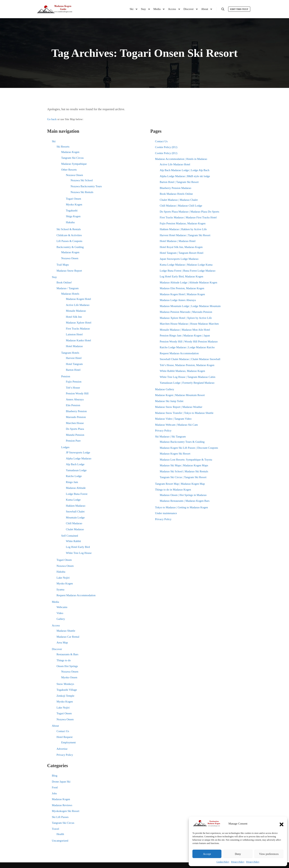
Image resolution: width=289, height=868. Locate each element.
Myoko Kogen (74, 204)
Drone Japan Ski (61, 782)
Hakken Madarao (76, 506)
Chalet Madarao (75, 529)
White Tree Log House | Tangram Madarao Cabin (187, 377)
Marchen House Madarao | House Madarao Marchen (189, 324)
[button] (282, 824)
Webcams (62, 607)
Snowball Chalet (75, 512)
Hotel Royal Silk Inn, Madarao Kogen (181, 247)
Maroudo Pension (76, 417)
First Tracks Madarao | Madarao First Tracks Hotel (188, 217)
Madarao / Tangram (68, 288)
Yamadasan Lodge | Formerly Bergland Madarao (187, 383)
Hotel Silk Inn (74, 317)
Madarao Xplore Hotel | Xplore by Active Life (186, 318)
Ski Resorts (63, 147)
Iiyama (60, 589)
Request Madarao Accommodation (76, 595)
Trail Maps (63, 265)
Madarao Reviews (62, 805)
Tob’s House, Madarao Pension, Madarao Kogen (187, 365)
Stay (54, 277)
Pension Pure (73, 441)
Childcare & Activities (69, 235)
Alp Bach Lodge (75, 464)
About (55, 726)
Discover (57, 649)
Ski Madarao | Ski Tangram (170, 437)
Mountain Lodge (75, 518)
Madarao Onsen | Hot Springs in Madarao (183, 495)
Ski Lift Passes (60, 817)
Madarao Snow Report (69, 271)
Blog (55, 776)
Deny (238, 854)
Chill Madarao (74, 523)
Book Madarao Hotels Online (176, 194)
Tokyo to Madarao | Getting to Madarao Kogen (181, 507)
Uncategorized (60, 841)
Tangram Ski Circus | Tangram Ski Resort (183, 477)
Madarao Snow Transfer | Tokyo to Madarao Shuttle (184, 413)
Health (60, 834)
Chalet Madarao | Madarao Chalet (179, 200)
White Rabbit (73, 541)
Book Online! (64, 282)
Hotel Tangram (74, 364)
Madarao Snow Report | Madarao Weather (179, 407)
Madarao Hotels (70, 294)
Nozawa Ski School (82, 180)
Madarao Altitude (76, 488)
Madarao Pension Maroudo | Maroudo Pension (186, 312)
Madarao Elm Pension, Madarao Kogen (182, 288)
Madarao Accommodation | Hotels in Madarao (181, 159)
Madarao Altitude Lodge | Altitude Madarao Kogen (188, 282)
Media (55, 602)
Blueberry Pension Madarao (175, 188)
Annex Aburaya (75, 399)
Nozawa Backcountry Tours (86, 186)
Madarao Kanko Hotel (78, 340)
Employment (69, 742)
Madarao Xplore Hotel (79, 323)
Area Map (62, 643)
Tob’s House (73, 388)
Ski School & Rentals (69, 229)
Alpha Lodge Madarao (79, 458)
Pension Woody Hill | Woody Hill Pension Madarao (189, 342)
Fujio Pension (74, 382)
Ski (54, 141)
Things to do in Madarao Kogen (173, 490)
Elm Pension (73, 405)
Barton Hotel (73, 370)
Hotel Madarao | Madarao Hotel (178, 241)
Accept (207, 854)
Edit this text (239, 9)
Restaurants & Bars (67, 654)
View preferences (269, 854)
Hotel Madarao (74, 346)
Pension (66, 376)
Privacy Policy (238, 862)
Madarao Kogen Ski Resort (175, 454)
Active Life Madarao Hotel (175, 164)
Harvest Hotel (74, 358)
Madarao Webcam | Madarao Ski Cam (176, 425)
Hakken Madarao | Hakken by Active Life (183, 229)
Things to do (64, 660)
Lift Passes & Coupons (69, 241)
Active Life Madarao (78, 305)
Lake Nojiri (63, 578)
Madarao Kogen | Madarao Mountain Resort (180, 395)
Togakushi (72, 210)
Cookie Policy (223, 862)
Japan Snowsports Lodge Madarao (179, 259)
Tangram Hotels (70, 353)
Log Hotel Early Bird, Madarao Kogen (181, 276)
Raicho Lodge (74, 476)
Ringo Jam (72, 482)
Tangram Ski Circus (72, 158)
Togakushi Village (67, 690)
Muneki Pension (75, 435)
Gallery (61, 619)
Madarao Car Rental (68, 637)
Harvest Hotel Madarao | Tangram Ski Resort (185, 235)
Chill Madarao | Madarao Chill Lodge (181, 206)
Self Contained (70, 536)
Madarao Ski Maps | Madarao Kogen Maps (184, 465)
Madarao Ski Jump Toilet (169, 401)
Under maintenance (166, 513)
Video (60, 613)
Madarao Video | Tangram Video (173, 419)
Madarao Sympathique (74, 164)
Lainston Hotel (74, 334)
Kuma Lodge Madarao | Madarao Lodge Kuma (186, 265)
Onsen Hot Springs (67, 666)
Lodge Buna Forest (77, 494)
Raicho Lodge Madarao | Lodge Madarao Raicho (187, 347)
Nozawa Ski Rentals (82, 192)
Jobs (54, 793)
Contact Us (63, 731)
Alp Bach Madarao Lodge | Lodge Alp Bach (184, 170)
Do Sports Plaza (75, 429)
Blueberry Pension (76, 411)
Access (56, 625)
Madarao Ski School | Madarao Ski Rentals (184, 471)
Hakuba (70, 222)
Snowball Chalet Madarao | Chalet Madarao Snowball (190, 359)
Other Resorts (69, 170)
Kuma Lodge (73, 500)
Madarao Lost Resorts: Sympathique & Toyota (186, 460)
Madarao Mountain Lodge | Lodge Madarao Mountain (190, 306)
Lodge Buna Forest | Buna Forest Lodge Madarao (188, 271)
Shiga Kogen (73, 216)
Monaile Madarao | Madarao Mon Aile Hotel (185, 330)
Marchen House (75, 423)
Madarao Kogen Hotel (78, 299)
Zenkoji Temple (65, 696)
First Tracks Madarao (78, 329)
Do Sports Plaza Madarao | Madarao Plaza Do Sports (189, 212)
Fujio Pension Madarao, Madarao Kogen (183, 223)
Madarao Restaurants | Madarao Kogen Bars (185, 501)
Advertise (62, 749)
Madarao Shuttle (66, 631)
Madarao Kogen (70, 152)
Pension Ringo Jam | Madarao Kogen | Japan (185, 336)
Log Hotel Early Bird (78, 547)
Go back (52, 119)
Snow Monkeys (65, 684)
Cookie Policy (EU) (166, 147)
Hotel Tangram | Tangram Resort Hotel (181, 253)
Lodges (65, 447)
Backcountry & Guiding (70, 247)
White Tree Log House (79, 553)
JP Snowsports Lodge (78, 452)
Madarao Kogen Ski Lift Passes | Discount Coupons (189, 448)
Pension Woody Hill (77, 393)
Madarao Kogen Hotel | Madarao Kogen (182, 294)
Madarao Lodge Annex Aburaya (178, 300)
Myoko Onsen (69, 677)
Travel (55, 829)
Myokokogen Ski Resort (66, 811)
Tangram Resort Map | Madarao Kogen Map (180, 484)
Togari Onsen (73, 199)
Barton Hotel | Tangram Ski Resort (179, 182)
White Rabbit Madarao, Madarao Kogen (182, 371)
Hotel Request (64, 737)
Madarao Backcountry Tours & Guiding (182, 442)
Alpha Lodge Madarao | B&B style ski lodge (185, 176)
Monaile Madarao (76, 311)
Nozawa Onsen (74, 175)
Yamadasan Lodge (76, 470)
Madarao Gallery (165, 389)
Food (55, 787)
